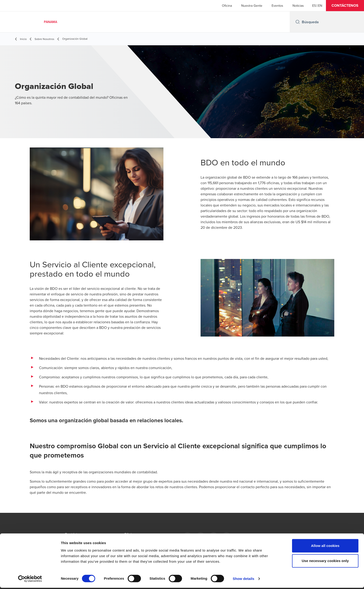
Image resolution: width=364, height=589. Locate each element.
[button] (345, 6)
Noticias (298, 6)
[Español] (314, 6)
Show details (244, 580)
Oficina (227, 6)
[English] (320, 6)
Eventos (277, 6)
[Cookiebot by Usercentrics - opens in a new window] (30, 580)
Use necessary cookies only (325, 562)
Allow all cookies (325, 547)
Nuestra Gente (252, 6)
